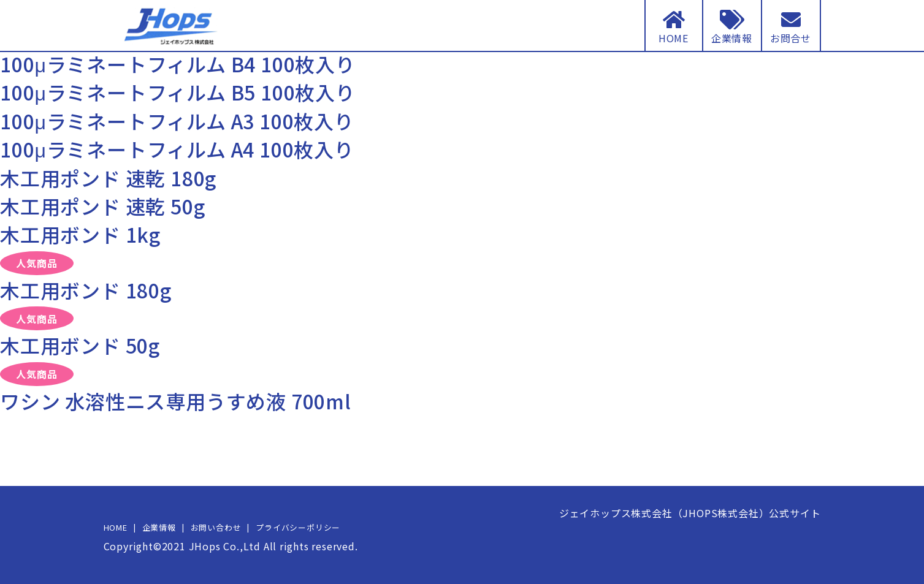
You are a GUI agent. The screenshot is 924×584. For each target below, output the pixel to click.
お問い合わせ (216, 527)
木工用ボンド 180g (86, 290)
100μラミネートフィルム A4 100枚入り (177, 149)
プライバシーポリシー (298, 527)
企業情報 (159, 527)
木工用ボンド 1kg (80, 234)
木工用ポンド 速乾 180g (108, 178)
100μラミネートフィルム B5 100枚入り (178, 92)
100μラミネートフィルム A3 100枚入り (177, 121)
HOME (116, 527)
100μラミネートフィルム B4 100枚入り (178, 64)
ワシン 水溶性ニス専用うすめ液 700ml (176, 401)
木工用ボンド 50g (80, 345)
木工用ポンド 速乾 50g (102, 206)
